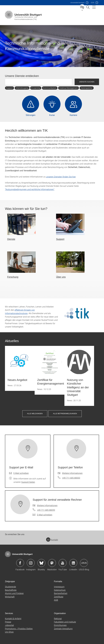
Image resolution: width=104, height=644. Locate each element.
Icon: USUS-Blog (84, 563)
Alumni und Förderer (14, 593)
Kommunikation (50, 88)
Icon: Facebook (20, 563)
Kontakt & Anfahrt (13, 618)
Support (9, 88)
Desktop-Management (69, 88)
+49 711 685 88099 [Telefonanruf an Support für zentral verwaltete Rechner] (46, 510)
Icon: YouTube (63, 563)
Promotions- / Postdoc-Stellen (19, 629)
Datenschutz (60, 590)
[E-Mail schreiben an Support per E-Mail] (19, 473)
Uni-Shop (9, 632)
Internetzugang (22, 88)
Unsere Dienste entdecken (22, 76)
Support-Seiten (28, 482)
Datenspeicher (87, 88)
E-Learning (36, 88)
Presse (8, 622)
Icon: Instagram (31, 563)
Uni (77, 3)
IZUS (93, 3)
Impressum (59, 587)
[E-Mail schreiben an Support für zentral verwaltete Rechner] (42, 515)
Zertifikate (59, 597)
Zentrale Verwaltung (63, 629)
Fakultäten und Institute (65, 622)
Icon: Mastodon (52, 563)
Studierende (10, 587)
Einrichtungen (60, 625)
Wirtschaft (10, 597)
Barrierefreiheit (61, 593)
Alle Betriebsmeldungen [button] (65, 414)
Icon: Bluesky (41, 563)
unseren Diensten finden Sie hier (61, 177)
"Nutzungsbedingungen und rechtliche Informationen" (30, 189)
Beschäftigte (11, 590)
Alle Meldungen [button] (35, 414)
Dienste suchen (87, 82)
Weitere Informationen (72, 473)
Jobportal (9, 625)
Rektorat (58, 618)
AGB (56, 600)
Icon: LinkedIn (73, 563)
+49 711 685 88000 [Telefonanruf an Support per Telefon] (71, 478)
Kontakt (52, 540)
